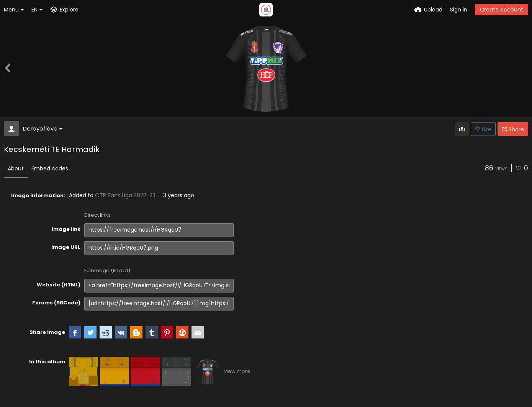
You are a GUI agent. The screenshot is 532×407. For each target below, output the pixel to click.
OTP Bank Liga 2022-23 (125, 195)
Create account (502, 10)
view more (237, 371)
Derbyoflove (43, 128)
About (16, 168)
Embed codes (50, 168)
